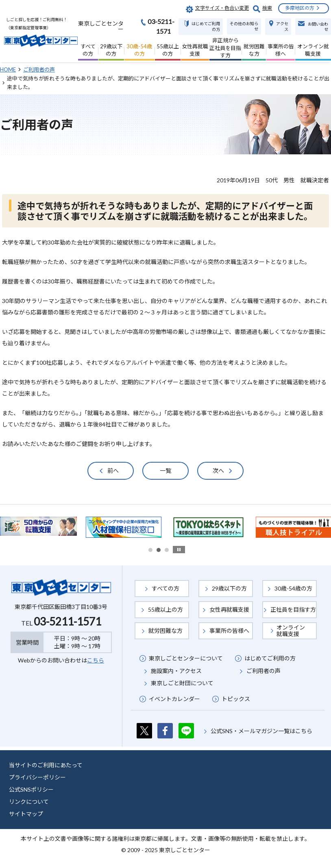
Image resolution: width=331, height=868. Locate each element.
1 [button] (150, 550)
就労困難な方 (165, 631)
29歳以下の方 (229, 588)
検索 (267, 8)
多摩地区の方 (300, 8)
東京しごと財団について (182, 683)
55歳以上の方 (165, 609)
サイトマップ (26, 814)
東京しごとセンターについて (186, 658)
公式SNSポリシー (31, 789)
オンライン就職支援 (291, 631)
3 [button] (167, 550)
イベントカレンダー (174, 699)
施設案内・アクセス (176, 671)
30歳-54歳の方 (293, 588)
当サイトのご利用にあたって (46, 765)
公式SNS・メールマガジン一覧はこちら (261, 731)
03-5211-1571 (68, 621)
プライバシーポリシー (37, 777)
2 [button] (159, 550)
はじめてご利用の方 (270, 658)
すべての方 (165, 588)
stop (179, 550)
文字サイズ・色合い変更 (222, 8)
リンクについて (29, 802)
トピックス (236, 699)
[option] (123, 527)
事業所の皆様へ (229, 631)
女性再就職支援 (229, 609)
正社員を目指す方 (293, 609)
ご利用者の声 (263, 671)
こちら (96, 660)
